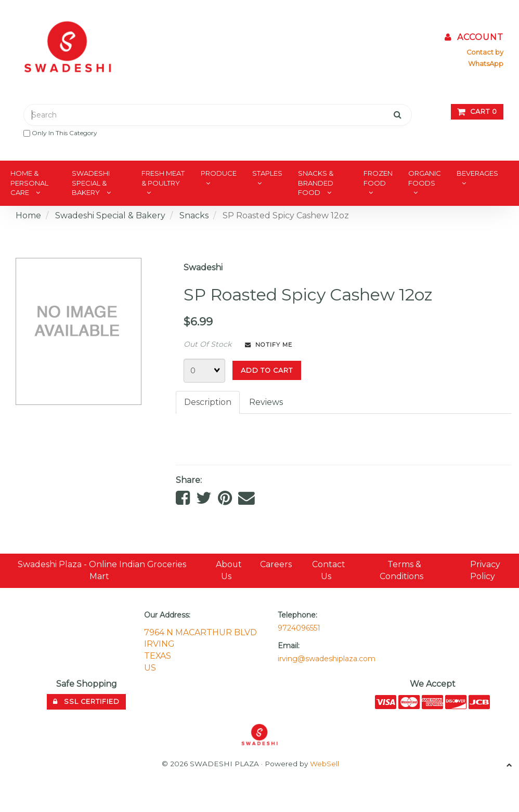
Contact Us (329, 571)
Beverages (477, 173)
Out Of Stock (207, 344)
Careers (276, 565)
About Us (229, 571)
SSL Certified (86, 702)
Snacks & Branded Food (316, 183)
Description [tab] (208, 402)
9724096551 (299, 628)
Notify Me (269, 345)
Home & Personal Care (29, 183)
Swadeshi (203, 267)
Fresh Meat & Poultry (163, 178)
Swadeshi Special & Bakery (91, 183)
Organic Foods (425, 178)
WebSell (325, 765)
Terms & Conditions (402, 571)
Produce (219, 173)
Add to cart (267, 370)
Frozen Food (378, 178)
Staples (267, 173)
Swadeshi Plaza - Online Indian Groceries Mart (102, 571)
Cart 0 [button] (477, 112)
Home (28, 215)
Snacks (194, 215)
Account (474, 37)
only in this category (60, 133)
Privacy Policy (485, 571)
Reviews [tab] (266, 402)
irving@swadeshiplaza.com (327, 659)
